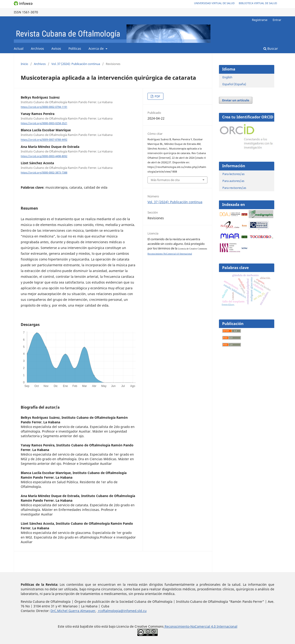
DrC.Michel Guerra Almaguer (73, 611)
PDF (157, 96)
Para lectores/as (233, 174)
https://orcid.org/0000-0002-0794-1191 (44, 107)
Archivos (37, 48)
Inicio (24, 64)
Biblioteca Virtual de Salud (258, 3)
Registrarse (260, 20)
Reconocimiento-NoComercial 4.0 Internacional (170, 254)
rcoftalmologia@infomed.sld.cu (122, 611)
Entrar (277, 20)
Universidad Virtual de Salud (214, 3)
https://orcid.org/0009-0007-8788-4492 (44, 140)
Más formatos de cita (165, 180)
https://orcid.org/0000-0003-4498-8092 (44, 156)
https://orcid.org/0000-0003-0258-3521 (44, 123)
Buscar (271, 48)
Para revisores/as (234, 188)
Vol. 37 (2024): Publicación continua (76, 64)
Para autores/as (233, 181)
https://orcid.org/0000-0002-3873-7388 (44, 173)
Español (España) (234, 84)
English (227, 77)
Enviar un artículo (236, 100)
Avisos (56, 48)
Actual (19, 48)
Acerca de (97, 48)
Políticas (75, 48)
